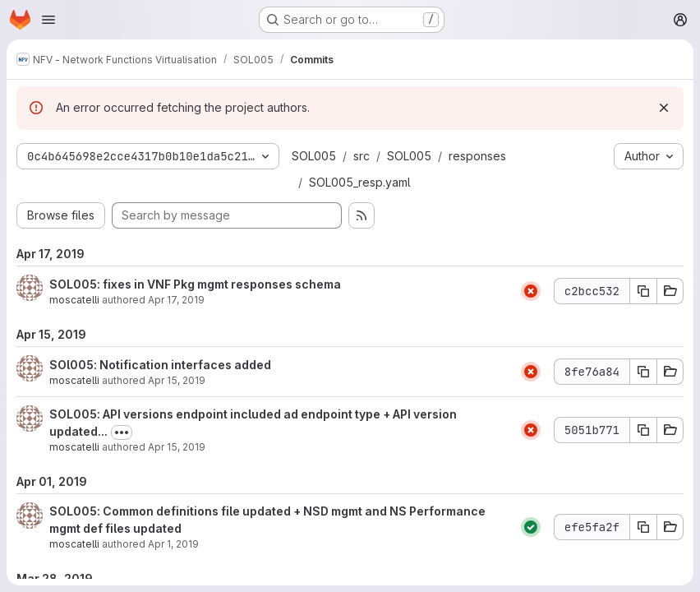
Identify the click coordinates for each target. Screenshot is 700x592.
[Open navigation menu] (48, 20)
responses (477, 156)
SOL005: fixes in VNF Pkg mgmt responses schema (195, 284)
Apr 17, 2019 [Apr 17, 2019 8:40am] (176, 300)
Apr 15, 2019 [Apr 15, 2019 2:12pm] (177, 380)
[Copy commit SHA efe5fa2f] (643, 527)
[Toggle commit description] (122, 432)
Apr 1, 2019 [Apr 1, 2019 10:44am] (173, 544)
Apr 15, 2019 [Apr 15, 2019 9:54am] (177, 447)
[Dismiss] (664, 108)
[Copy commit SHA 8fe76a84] (643, 372)
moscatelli (74, 300)
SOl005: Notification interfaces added (160, 365)
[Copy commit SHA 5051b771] (643, 430)
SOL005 (314, 156)
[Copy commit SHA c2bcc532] (643, 291)
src (362, 156)
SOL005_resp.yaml (360, 182)
